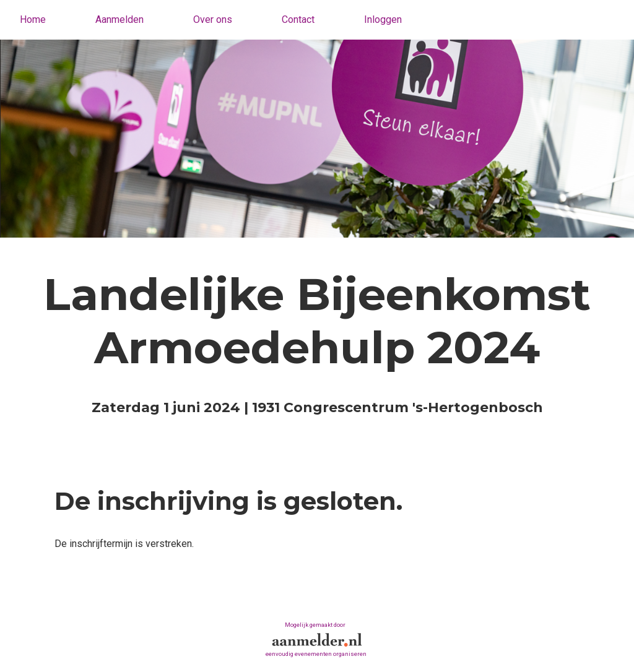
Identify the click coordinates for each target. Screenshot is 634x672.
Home (33, 19)
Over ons (213, 19)
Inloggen (383, 19)
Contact (298, 19)
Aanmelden (119, 19)
